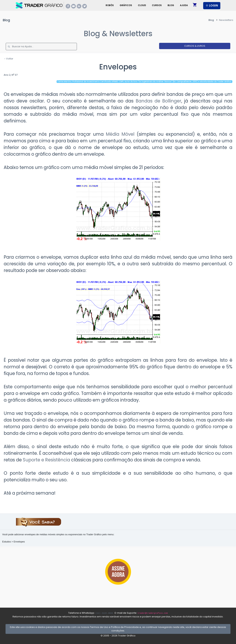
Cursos (157, 5)
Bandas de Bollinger (159, 101)
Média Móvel (120, 134)
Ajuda (184, 5)
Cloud (142, 5)
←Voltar (8, 59)
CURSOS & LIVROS (195, 46)
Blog (171, 5)
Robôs (110, 5)
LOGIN (212, 5)
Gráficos (126, 5)
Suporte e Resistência (46, 460)
